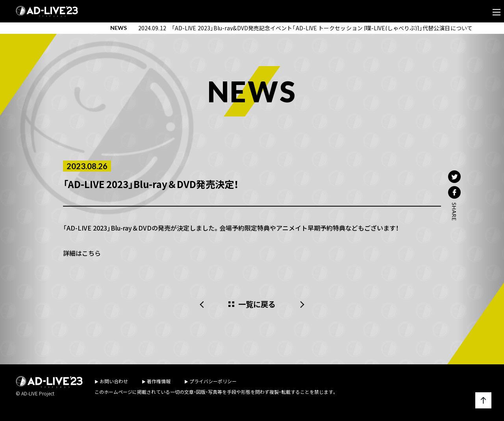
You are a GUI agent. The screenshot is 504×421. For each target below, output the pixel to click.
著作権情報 (159, 381)
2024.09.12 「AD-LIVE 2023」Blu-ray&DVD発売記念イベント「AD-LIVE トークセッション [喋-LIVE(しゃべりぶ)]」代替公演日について (305, 28)
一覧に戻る (257, 304)
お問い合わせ (114, 381)
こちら (91, 253)
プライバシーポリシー (213, 381)
